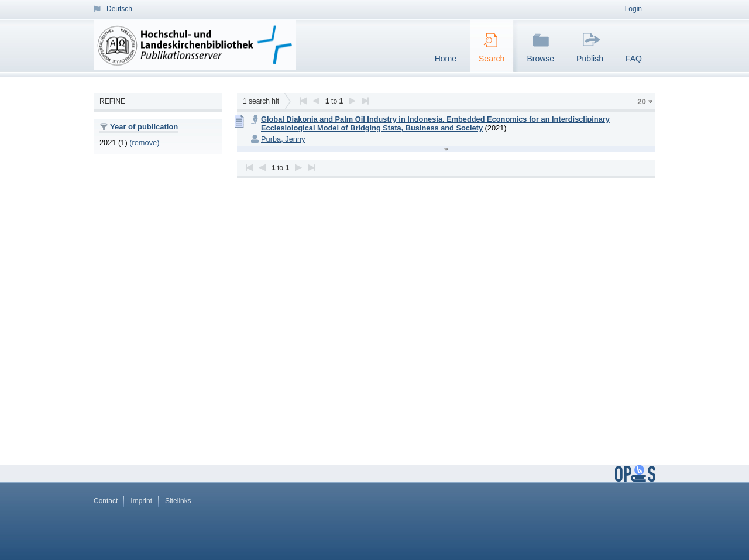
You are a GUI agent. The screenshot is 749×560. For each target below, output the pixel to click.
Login (633, 9)
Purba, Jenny (283, 139)
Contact (106, 501)
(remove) (144, 142)
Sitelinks (178, 501)
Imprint (141, 501)
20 (642, 102)
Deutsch (119, 9)
